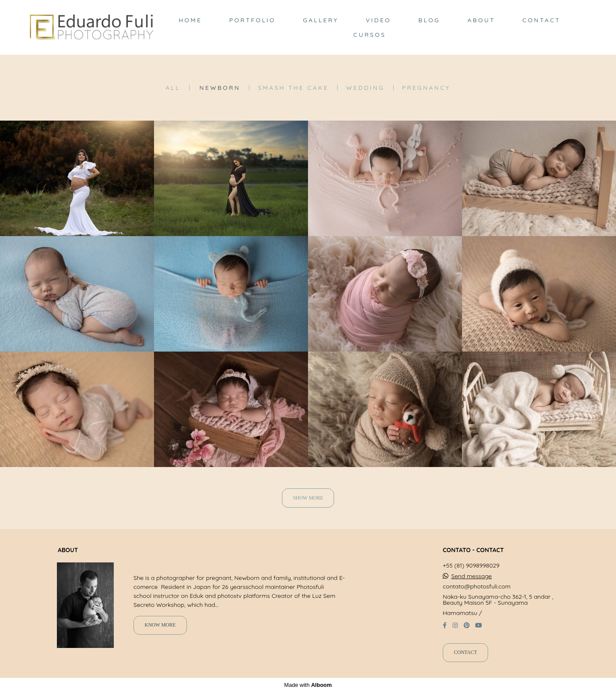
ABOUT (481, 20)
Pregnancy (426, 88)
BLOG (429, 20)
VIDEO (378, 20)
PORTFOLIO (252, 20)
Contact (465, 652)
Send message (472, 576)
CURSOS (370, 35)
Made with (308, 685)
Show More (308, 498)
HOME (190, 20)
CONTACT (541, 20)
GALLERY (321, 20)
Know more (160, 625)
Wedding (365, 88)
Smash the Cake (293, 88)
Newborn (220, 88)
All (173, 88)
